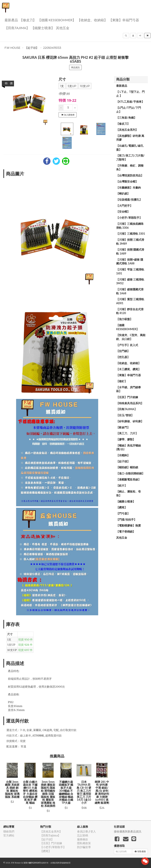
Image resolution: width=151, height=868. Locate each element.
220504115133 (52, 48)
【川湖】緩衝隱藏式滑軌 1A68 (130, 291)
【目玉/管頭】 (125, 415)
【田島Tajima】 (17, 28)
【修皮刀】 (28, 20)
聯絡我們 (9, 831)
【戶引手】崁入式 (127, 345)
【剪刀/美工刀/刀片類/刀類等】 (130, 157)
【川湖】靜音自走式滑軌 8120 (130, 311)
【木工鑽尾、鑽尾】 (128, 369)
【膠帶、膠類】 (126, 439)
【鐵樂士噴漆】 (43, 28)
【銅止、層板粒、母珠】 (128, 493)
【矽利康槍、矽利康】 (130, 421)
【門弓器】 (123, 513)
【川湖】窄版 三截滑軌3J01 (130, 271)
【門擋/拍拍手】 (126, 519)
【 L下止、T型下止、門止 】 (130, 94)
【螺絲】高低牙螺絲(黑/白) (128, 447)
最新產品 (11, 20)
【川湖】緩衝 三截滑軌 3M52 (130, 281)
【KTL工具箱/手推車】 (130, 102)
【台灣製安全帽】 (127, 181)
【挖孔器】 (123, 357)
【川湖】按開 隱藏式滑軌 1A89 (130, 251)
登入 (93, 831)
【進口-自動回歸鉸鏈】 (130, 473)
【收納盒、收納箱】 (92, 20)
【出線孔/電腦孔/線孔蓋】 (130, 148)
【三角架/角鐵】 (126, 118)
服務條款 (83, 839)
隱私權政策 (84, 843)
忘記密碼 (83, 835)
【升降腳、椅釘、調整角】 (130, 167)
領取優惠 (140, 851)
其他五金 (63, 28)
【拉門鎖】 (123, 351)
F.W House (12, 48)
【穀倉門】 (123, 427)
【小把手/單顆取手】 (129, 218)
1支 (62, 86)
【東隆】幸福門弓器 (124, 20)
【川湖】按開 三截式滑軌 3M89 (130, 242)
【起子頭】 (32, 48)
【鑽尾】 (122, 507)
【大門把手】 (124, 206)
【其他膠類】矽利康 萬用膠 (130, 138)
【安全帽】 (123, 212)
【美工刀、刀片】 (127, 433)
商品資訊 (75, 67)
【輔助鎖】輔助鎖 (127, 467)
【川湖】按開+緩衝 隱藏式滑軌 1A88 (130, 261)
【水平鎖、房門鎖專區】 (128, 389)
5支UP (72, 86)
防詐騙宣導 (84, 847)
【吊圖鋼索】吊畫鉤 (128, 188)
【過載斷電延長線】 (128, 479)
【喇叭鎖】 (123, 193)
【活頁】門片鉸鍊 (127, 397)
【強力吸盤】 (124, 319)
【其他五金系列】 (127, 130)
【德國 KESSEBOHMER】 (57, 20)
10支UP (85, 86)
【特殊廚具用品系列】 (130, 403)
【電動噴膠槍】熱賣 (128, 525)
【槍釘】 (122, 381)
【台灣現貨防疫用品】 (130, 175)
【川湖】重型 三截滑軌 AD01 (130, 301)
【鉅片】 (122, 485)
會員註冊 (83, 831)
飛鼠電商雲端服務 (60, 863)
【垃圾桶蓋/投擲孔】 (129, 200)
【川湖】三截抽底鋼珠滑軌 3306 (130, 226)
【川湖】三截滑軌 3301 (131, 234)
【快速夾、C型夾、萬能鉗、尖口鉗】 (131, 337)
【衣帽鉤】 (123, 455)
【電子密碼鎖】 (126, 531)
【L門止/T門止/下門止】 (129, 110)
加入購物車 (68, 115)
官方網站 (9, 835)
